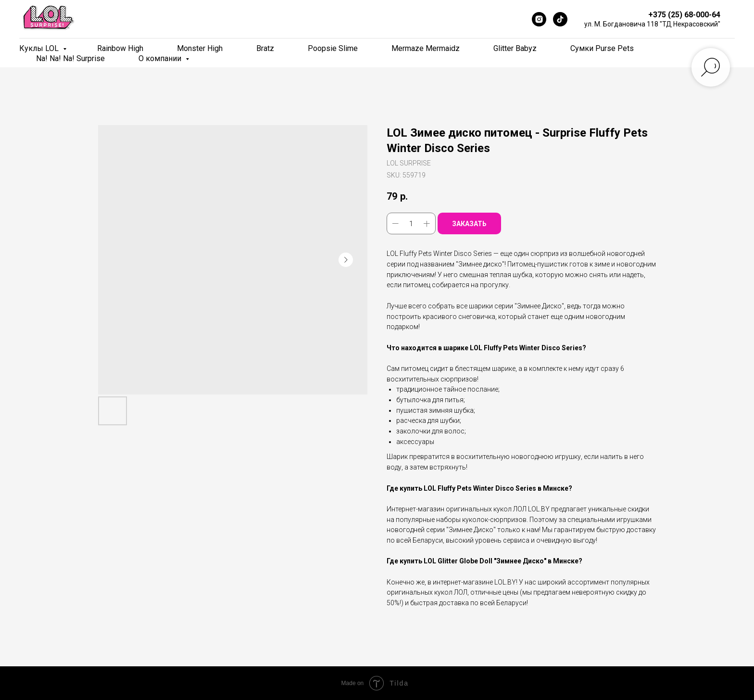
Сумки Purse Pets (602, 48)
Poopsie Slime (333, 48)
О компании (161, 58)
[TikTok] (560, 19)
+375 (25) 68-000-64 (684, 15)
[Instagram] (539, 19)
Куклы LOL (40, 48)
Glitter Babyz (515, 48)
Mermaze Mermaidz (426, 48)
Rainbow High (120, 48)
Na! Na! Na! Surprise (70, 58)
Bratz (265, 48)
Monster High (200, 48)
